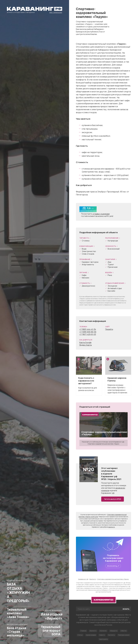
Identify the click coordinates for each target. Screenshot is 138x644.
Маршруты (114, 631)
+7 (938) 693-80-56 (88, 332)
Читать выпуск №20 (113, 499)
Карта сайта (103, 639)
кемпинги (112, 527)
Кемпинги (93, 631)
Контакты (111, 635)
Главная (83, 631)
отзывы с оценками (101, 214)
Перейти (109, 329)
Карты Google (85, 342)
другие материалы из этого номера (114, 484)
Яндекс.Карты (86, 345)
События (124, 631)
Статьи (80, 635)
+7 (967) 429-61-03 (88, 334)
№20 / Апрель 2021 (56, 12)
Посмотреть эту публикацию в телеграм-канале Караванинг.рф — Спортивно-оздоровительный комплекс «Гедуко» (103, 443)
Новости (102, 635)
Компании (103, 631)
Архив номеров (91, 635)
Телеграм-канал (124, 635)
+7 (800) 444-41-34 (88, 329)
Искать (126, 609)
